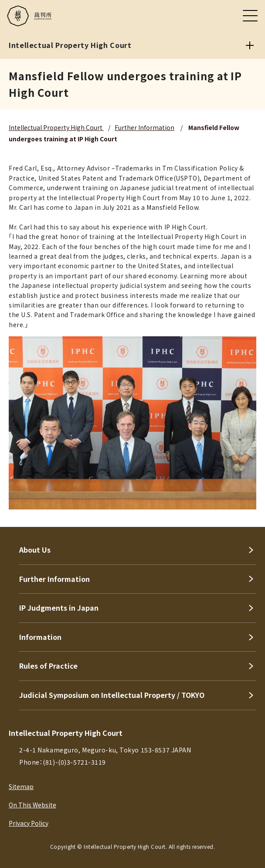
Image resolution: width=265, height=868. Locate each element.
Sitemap (21, 786)
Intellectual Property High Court (56, 127)
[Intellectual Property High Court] (250, 45)
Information (40, 637)
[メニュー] (250, 16)
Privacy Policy (29, 823)
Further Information (144, 127)
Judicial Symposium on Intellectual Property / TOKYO (112, 695)
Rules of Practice (48, 666)
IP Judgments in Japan (59, 608)
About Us (35, 550)
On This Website (32, 805)
